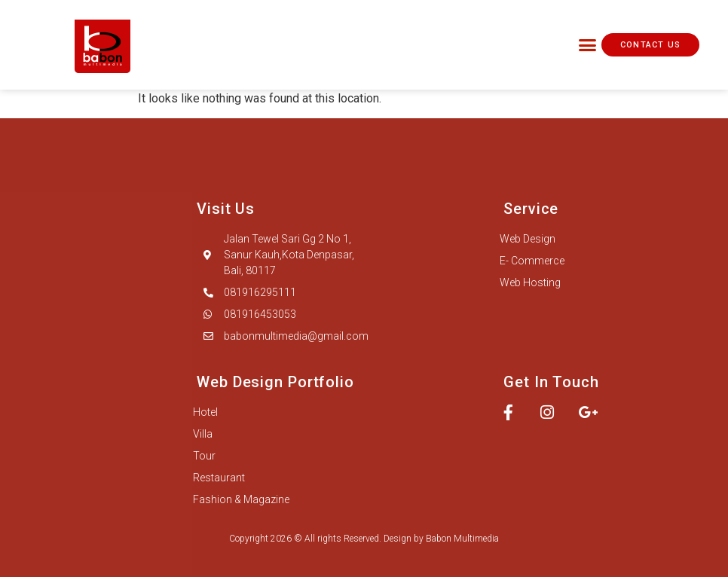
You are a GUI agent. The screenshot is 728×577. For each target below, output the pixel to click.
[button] (588, 45)
